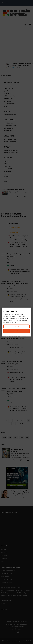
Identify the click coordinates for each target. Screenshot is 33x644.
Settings (16, 326)
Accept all (17, 331)
